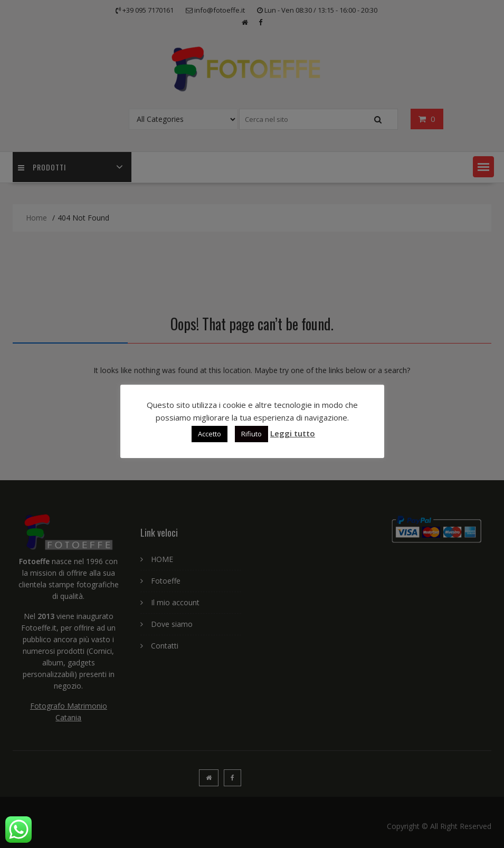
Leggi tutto (293, 433)
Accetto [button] (210, 434)
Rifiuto (251, 434)
